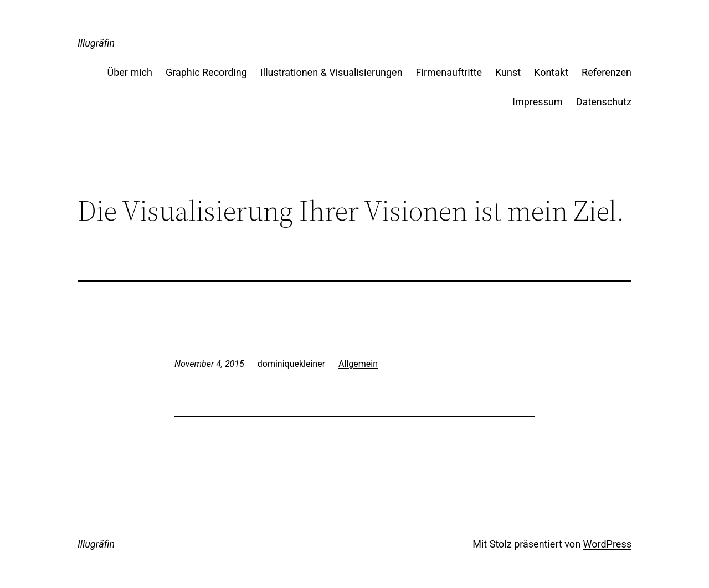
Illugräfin (96, 43)
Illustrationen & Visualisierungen (332, 72)
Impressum (538, 102)
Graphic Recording (206, 72)
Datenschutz (604, 102)
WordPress (607, 544)
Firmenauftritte (449, 72)
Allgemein (358, 364)
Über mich (130, 72)
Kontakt (551, 72)
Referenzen (607, 72)
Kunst (508, 72)
